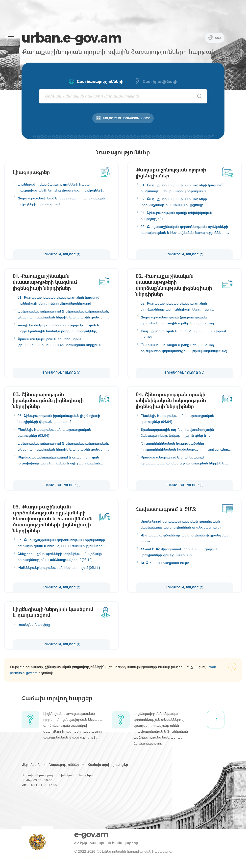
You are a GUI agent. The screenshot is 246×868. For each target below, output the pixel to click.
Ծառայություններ (64, 765)
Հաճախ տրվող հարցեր (108, 765)
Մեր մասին (31, 765)
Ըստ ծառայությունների (96, 81)
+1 (215, 720)
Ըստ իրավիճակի (156, 81)
